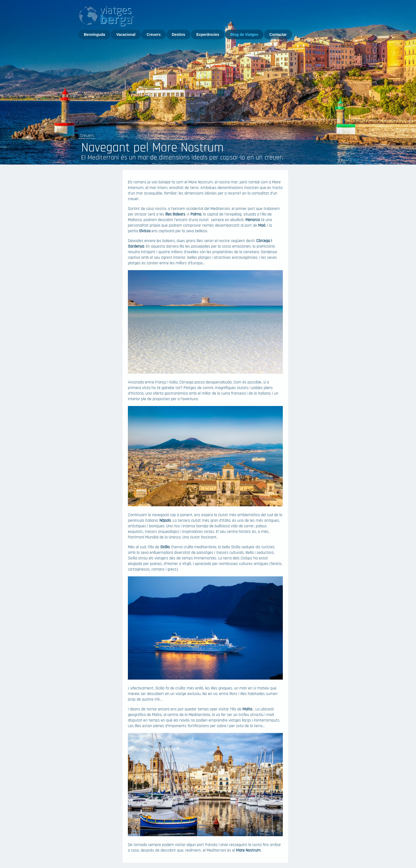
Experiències (208, 34)
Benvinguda (94, 34)
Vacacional (126, 34)
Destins (178, 34)
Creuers (154, 34)
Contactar (278, 34)
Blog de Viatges (244, 34)
